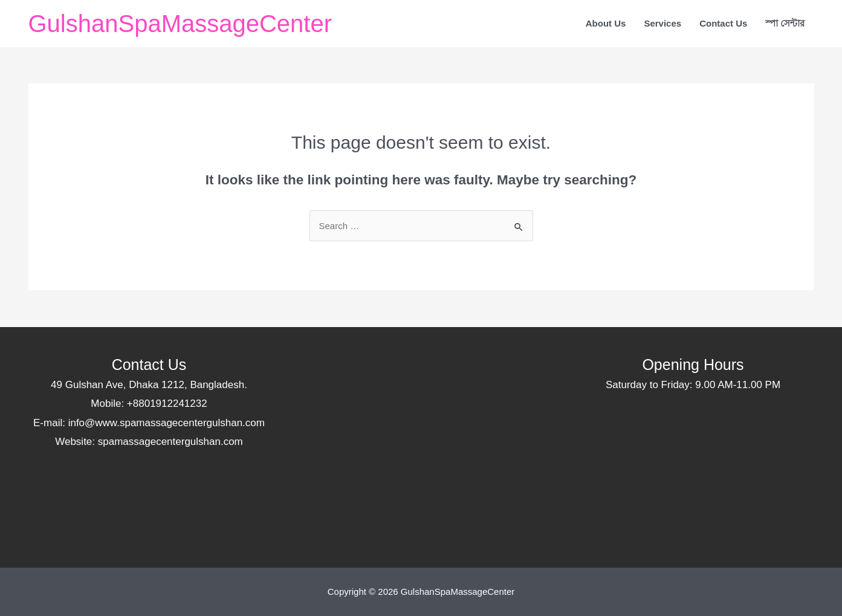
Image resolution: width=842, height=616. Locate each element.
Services (662, 23)
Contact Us (723, 23)
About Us (606, 23)
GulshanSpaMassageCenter (180, 24)
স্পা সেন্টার (785, 23)
